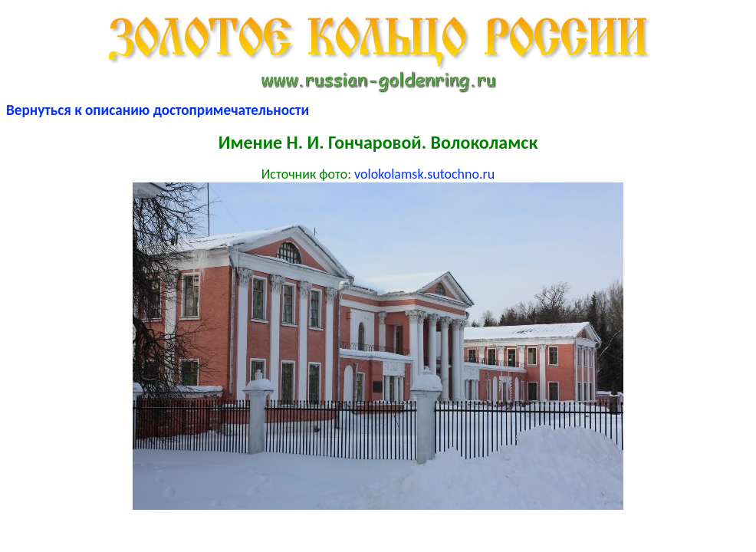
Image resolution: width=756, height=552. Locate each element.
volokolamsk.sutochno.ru (424, 174)
